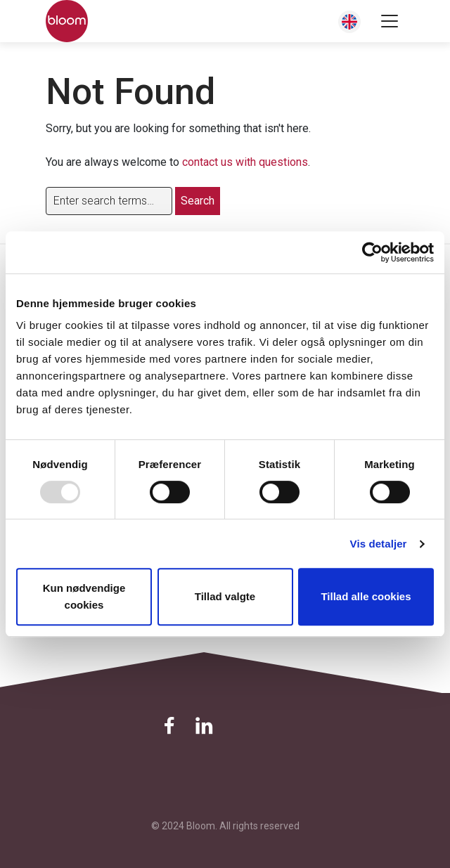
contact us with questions (245, 162)
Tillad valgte (225, 596)
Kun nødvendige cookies (84, 596)
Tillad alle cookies (366, 596)
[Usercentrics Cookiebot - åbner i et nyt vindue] (372, 252)
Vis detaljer (379, 544)
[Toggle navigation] (390, 21)
